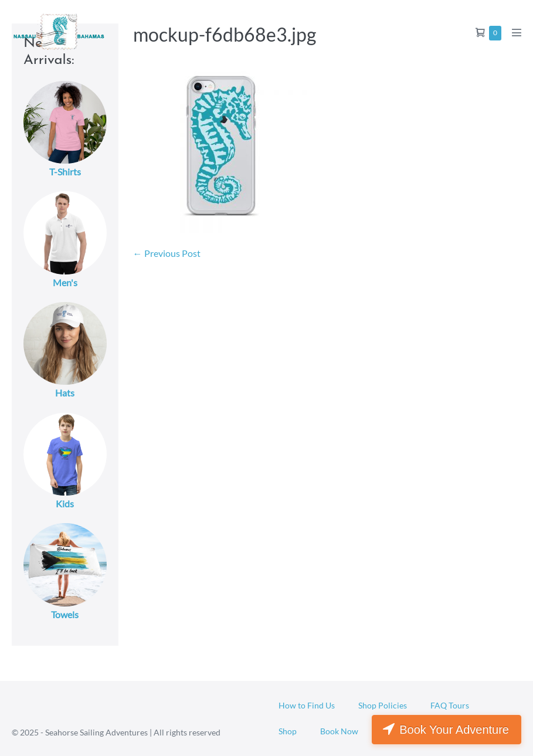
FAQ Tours (450, 705)
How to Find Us (307, 705)
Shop (288, 731)
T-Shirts (65, 172)
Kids (65, 504)
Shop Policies (383, 705)
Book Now (339, 731)
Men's (65, 282)
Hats (65, 393)
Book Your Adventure (454, 730)
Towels (65, 614)
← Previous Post (167, 253)
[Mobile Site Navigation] (517, 32)
